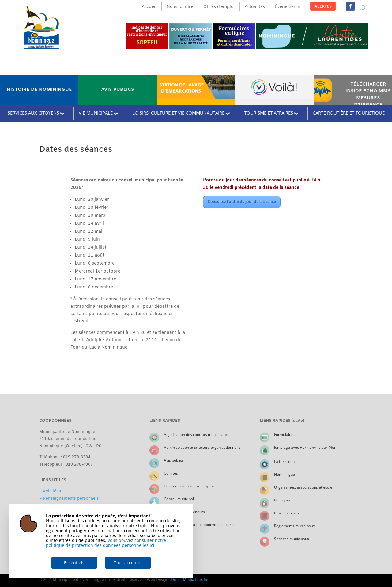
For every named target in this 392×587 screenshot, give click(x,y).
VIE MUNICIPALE (96, 113)
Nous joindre (180, 6)
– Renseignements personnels (69, 499)
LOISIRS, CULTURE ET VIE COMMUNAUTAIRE (178, 113)
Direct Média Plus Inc (190, 580)
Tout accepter (128, 563)
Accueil (149, 6)
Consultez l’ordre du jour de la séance (242, 202)
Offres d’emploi (219, 6)
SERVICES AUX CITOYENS (33, 113)
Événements (288, 6)
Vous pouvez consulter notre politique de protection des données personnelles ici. (106, 543)
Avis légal (53, 491)
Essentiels (74, 563)
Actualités (255, 6)
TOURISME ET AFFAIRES (269, 113)
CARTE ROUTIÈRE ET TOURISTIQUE (349, 113)
